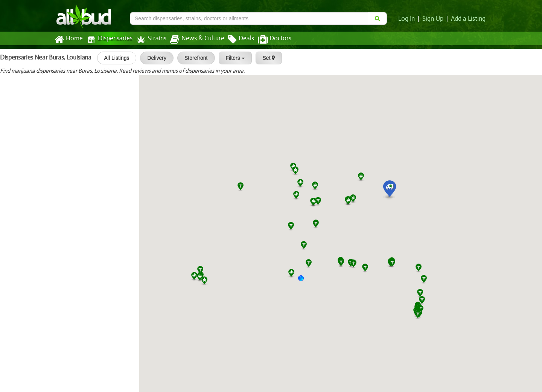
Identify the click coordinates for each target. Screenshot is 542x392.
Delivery (154, 58)
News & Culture (193, 40)
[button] (304, 281)
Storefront (193, 58)
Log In (408, 19)
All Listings (114, 58)
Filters (232, 58)
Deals (235, 40)
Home (68, 40)
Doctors (268, 40)
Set (266, 58)
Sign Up (434, 19)
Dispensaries (108, 39)
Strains (149, 39)
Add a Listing (469, 19)
